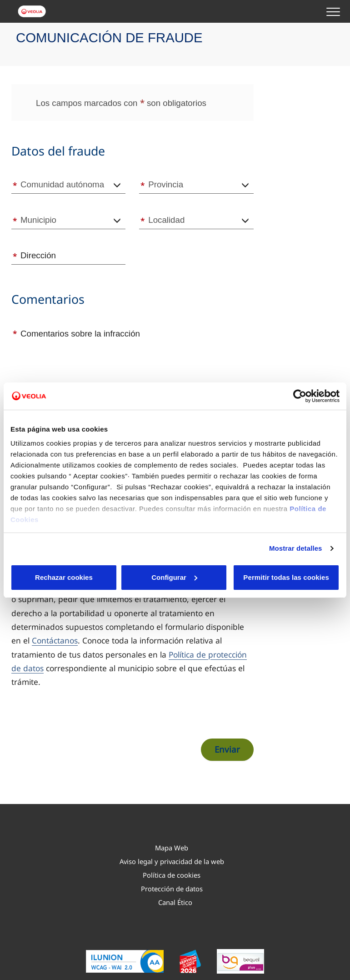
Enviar (227, 749)
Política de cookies (172, 875)
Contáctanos (55, 640)
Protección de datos (172, 889)
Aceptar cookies (191, 577)
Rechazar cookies (45, 577)
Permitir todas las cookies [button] (285, 577)
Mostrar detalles (296, 543)
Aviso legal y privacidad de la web (172, 861)
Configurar (118, 577)
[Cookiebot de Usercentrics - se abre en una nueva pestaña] (300, 391)
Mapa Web (172, 848)
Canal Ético (175, 902)
